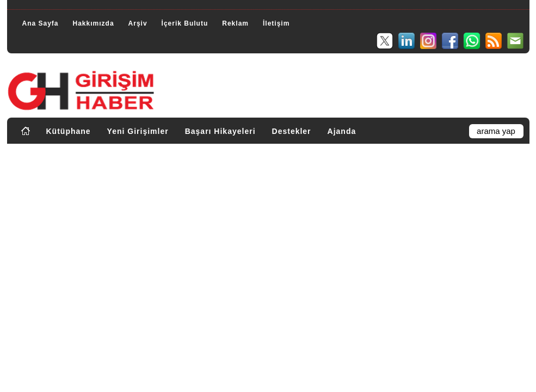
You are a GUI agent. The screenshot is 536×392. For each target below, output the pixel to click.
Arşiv (138, 23)
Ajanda (342, 131)
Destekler (292, 131)
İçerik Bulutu (185, 23)
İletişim (276, 23)
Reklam (235, 23)
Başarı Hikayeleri (220, 131)
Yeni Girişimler (138, 131)
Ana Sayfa (41, 23)
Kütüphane (69, 131)
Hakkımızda (94, 23)
